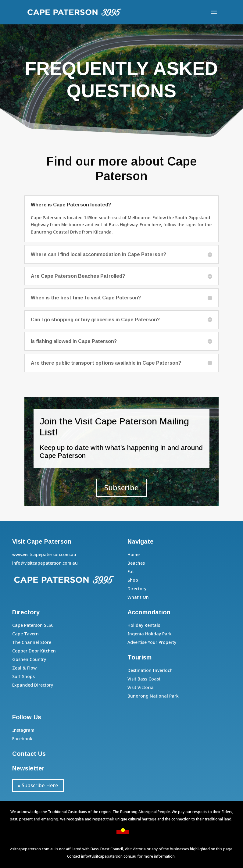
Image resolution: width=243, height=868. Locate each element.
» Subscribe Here (38, 785)
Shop (133, 580)
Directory (137, 589)
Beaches (136, 563)
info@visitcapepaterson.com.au (109, 856)
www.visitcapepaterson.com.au (44, 554)
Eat (131, 572)
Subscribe (121, 487)
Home (134, 554)
